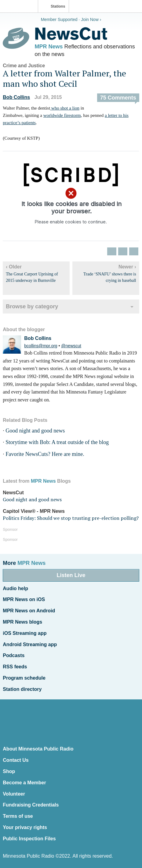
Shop (9, 771)
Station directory (22, 689)
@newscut (71, 346)
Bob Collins (16, 97)
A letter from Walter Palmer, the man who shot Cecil (64, 78)
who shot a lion (65, 108)
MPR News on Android (29, 611)
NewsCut (13, 493)
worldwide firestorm (62, 115)
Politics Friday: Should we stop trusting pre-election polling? (71, 518)
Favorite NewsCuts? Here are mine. (45, 454)
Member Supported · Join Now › (71, 19)
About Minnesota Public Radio (38, 749)
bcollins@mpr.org (41, 346)
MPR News (49, 47)
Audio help (15, 588)
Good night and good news (35, 431)
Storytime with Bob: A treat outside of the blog (57, 442)
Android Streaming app (30, 644)
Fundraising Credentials (31, 805)
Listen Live (71, 575)
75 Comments (118, 98)
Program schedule (24, 678)
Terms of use (18, 816)
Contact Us (16, 760)
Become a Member (24, 783)
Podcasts (14, 655)
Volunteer (14, 794)
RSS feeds (15, 667)
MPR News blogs (22, 622)
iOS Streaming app (25, 633)
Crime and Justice (24, 66)
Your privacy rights (25, 827)
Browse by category (32, 306)
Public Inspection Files (29, 839)
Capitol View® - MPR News (34, 511)
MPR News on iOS (24, 599)
